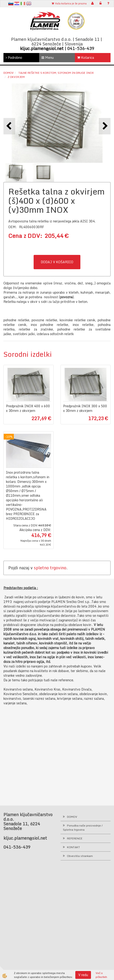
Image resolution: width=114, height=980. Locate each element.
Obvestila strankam (80, 856)
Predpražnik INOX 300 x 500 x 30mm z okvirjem (85, 408)
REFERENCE (75, 838)
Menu (48, 58)
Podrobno (14, 58)
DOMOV (72, 817)
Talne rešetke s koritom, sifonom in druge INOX (56, 73)
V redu (83, 975)
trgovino (58, 568)
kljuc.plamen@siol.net (42, 48)
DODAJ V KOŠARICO (57, 262)
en (29, 3)
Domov (9, 73)
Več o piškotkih (101, 975)
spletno (41, 568)
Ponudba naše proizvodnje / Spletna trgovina (83, 827)
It (23, 3)
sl (11, 3)
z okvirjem (16, 77)
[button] (105, 126)
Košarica (86, 58)
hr (17, 3)
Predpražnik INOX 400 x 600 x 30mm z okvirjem (28, 408)
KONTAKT (73, 847)
